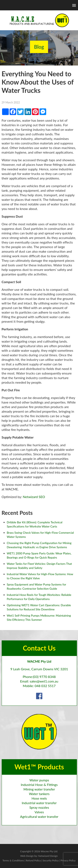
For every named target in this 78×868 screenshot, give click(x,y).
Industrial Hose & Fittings (39, 785)
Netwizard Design (48, 856)
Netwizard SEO (34, 497)
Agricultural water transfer (39, 816)
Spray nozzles (39, 807)
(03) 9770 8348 (44, 677)
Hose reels (39, 798)
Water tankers (39, 794)
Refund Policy (33, 860)
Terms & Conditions (13, 860)
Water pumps (39, 780)
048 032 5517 (45, 686)
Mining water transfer (39, 789)
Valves (39, 812)
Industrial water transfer (39, 803)
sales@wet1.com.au (44, 681)
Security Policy (51, 860)
